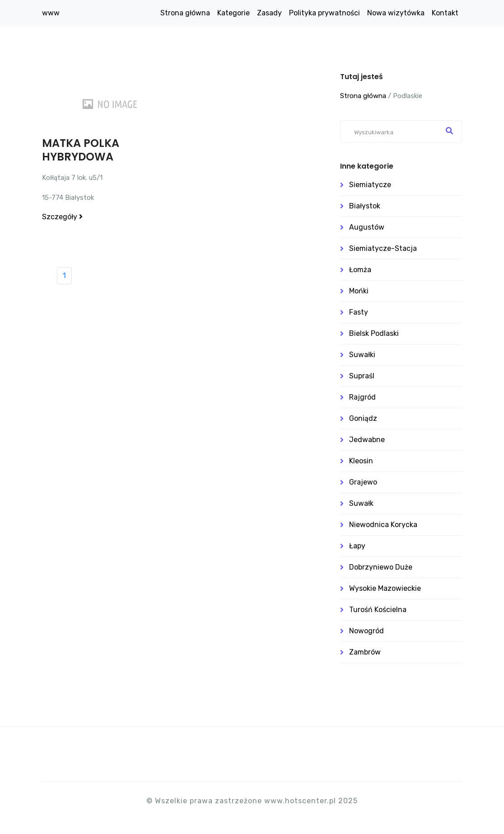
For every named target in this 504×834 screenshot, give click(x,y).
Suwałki (362, 355)
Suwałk (361, 503)
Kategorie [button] (233, 13)
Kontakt (445, 13)
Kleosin (361, 461)
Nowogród (366, 631)
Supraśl (362, 376)
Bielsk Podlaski (374, 333)
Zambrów (365, 652)
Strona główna (185, 13)
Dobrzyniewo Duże (381, 567)
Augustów (367, 227)
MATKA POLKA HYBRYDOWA (81, 150)
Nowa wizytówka (396, 13)
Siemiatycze (370, 185)
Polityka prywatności (324, 13)
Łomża (360, 270)
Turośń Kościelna (378, 610)
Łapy (357, 546)
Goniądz (363, 418)
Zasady (269, 13)
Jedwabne (367, 440)
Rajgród (362, 397)
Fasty (359, 312)
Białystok (365, 206)
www (51, 13)
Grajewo (363, 482)
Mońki (359, 291)
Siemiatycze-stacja (383, 248)
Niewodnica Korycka (383, 525)
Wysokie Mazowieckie (385, 588)
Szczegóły (62, 217)
